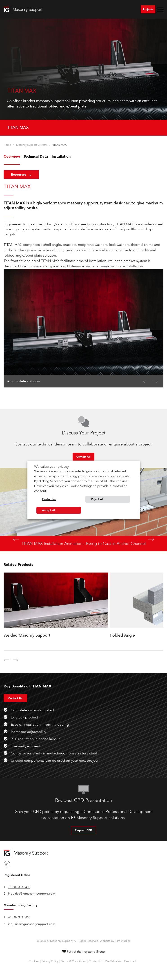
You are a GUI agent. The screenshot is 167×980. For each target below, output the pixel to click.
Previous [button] (16, 540)
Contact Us (83, 457)
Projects (148, 9)
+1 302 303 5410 (19, 887)
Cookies (34, 961)
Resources (21, 175)
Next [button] (151, 540)
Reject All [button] (97, 499)
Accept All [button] (49, 510)
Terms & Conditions (73, 961)
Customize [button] (49, 499)
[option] (83, 77)
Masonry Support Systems (32, 145)
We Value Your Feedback (121, 961)
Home (7, 145)
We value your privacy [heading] (51, 467)
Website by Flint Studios (115, 941)
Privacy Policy (50, 961)
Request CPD (83, 830)
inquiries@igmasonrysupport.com (32, 894)
